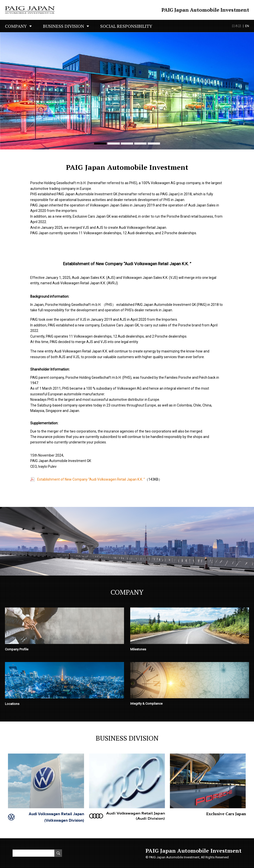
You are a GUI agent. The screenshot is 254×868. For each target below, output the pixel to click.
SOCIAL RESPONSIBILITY (126, 26)
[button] (100, 144)
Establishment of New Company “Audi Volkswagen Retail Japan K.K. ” (91, 479)
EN (247, 26)
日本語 (237, 26)
